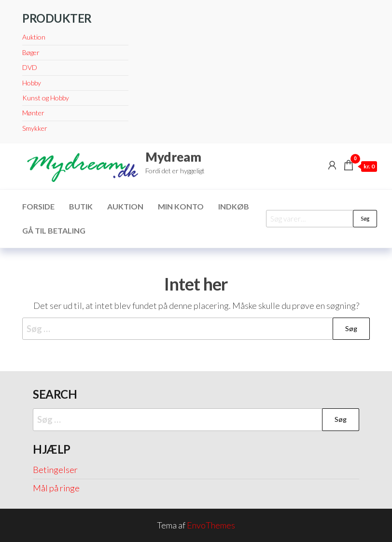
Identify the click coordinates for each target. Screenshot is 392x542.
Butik (81, 206)
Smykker (35, 128)
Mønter (33, 113)
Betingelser (55, 470)
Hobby (32, 83)
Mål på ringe (56, 488)
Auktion (34, 37)
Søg (365, 218)
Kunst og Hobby (46, 98)
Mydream (173, 157)
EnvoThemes (211, 525)
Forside (38, 206)
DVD (30, 67)
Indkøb (234, 206)
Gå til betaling (54, 230)
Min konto (181, 206)
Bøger (31, 52)
